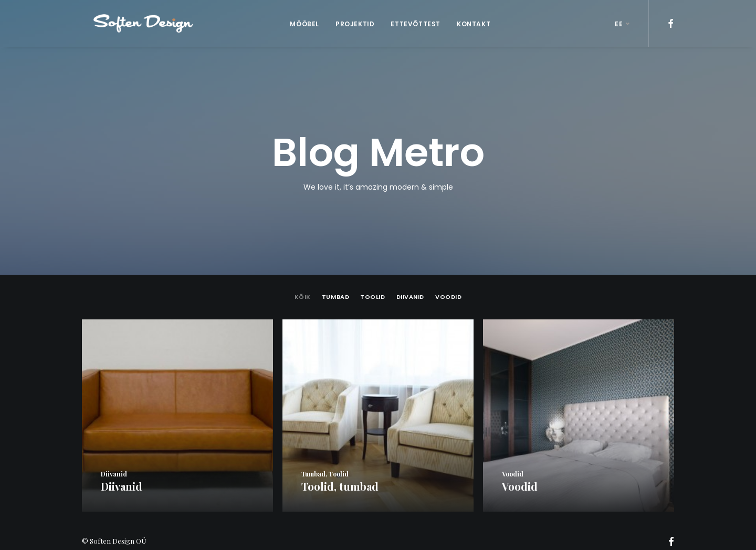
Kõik (303, 286)
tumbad (335, 286)
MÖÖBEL (299, 24)
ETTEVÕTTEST (410, 24)
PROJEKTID (349, 24)
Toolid (372, 286)
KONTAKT (468, 24)
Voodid (448, 286)
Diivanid (410, 286)
